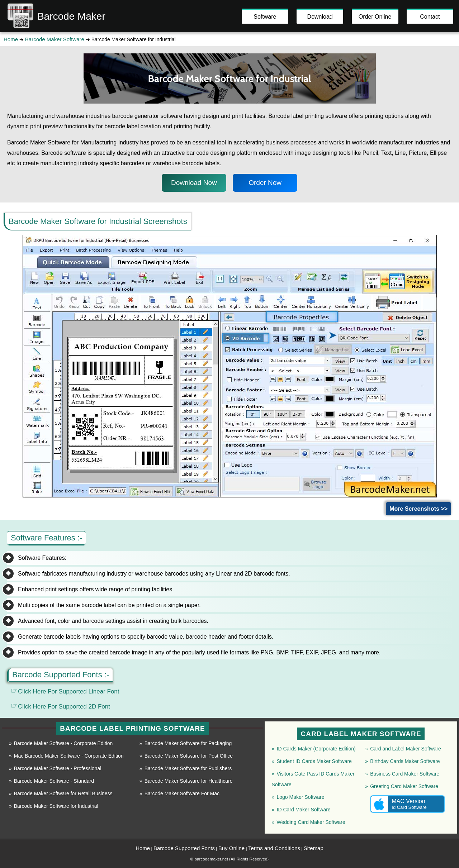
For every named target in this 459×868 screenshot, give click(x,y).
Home (11, 39)
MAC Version (408, 804)
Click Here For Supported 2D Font (64, 707)
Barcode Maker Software (55, 39)
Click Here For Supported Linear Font (69, 691)
